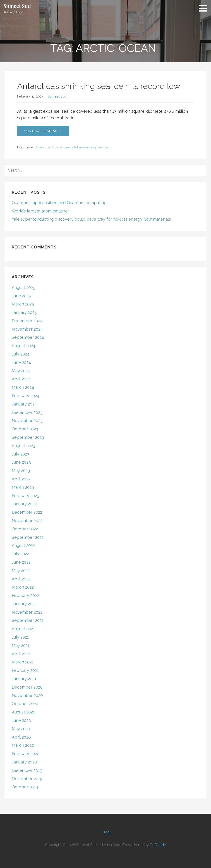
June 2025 (21, 296)
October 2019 (25, 787)
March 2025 (23, 304)
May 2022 (21, 571)
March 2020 (23, 745)
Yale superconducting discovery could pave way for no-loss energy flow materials (91, 219)
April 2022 (21, 579)
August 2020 (24, 712)
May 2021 (21, 645)
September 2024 (28, 337)
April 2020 (21, 737)
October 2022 (25, 529)
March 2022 (23, 587)
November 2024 (27, 329)
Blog (106, 832)
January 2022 (24, 604)
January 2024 (24, 404)
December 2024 (27, 321)
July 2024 (21, 354)
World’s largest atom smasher (41, 211)
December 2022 (27, 512)
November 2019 (27, 779)
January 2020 (24, 762)
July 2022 (20, 554)
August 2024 (24, 346)
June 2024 (21, 362)
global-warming (84, 147)
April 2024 (21, 379)
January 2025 (24, 312)
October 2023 (25, 429)
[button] (204, 8)
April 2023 (21, 479)
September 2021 (28, 620)
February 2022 (25, 595)
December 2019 (27, 770)
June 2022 (21, 562)
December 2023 (27, 412)
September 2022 (28, 537)
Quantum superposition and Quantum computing (59, 203)
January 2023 (24, 504)
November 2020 (27, 695)
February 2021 (25, 670)
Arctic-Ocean (61, 147)
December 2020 (27, 687)
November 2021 (27, 612)
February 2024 (26, 396)
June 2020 (21, 720)
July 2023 (20, 454)
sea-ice (103, 147)
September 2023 (28, 437)
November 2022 (27, 521)
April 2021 (21, 654)
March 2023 (23, 487)
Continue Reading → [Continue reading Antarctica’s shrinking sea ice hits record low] (43, 131)
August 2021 (23, 629)
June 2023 (21, 462)
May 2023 (21, 471)
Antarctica (43, 147)
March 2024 (23, 387)
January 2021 (24, 679)
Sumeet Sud (17, 6)
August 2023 (23, 446)
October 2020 (25, 704)
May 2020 (21, 729)
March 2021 (23, 662)
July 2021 (20, 637)
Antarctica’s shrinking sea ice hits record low (99, 86)
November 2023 (27, 421)
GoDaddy (158, 845)
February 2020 (26, 754)
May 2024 (21, 371)
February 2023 (25, 496)
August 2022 (23, 545)
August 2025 (23, 287)
